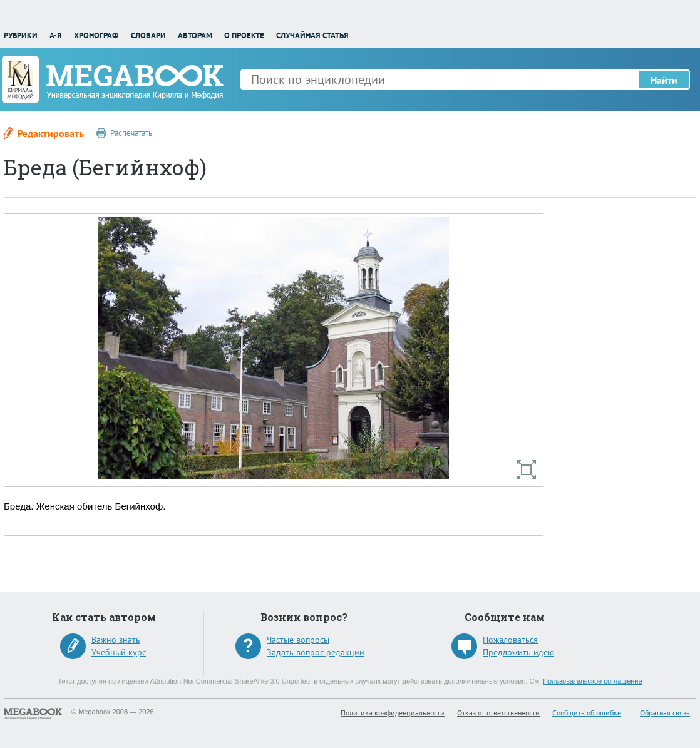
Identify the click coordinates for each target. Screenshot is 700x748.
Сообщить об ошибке (587, 713)
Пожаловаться (510, 640)
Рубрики (21, 35)
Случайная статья (312, 35)
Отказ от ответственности (498, 713)
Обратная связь (665, 713)
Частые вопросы (298, 640)
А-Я (56, 35)
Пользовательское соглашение (592, 681)
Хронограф (96, 35)
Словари (148, 35)
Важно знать (116, 640)
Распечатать (131, 133)
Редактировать (51, 133)
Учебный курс (119, 652)
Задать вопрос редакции (316, 652)
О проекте (244, 35)
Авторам (195, 35)
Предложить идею (518, 652)
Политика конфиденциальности (393, 713)
